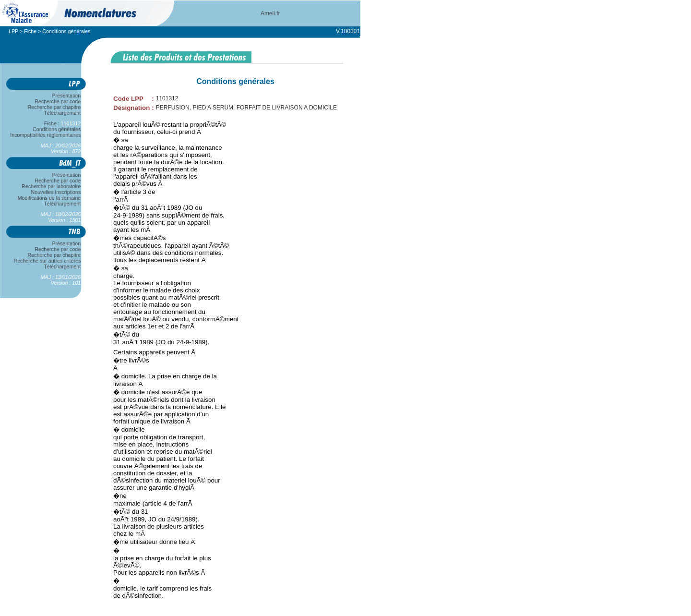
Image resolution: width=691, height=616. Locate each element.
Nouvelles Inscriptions (56, 192)
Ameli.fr (270, 13)
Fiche (30, 31)
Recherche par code (58, 101)
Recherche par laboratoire (51, 186)
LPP (13, 31)
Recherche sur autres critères (47, 261)
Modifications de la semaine (49, 198)
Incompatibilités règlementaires (46, 135)
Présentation (66, 96)
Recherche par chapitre (54, 107)
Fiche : (62, 123)
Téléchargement (62, 113)
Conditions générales (57, 129)
